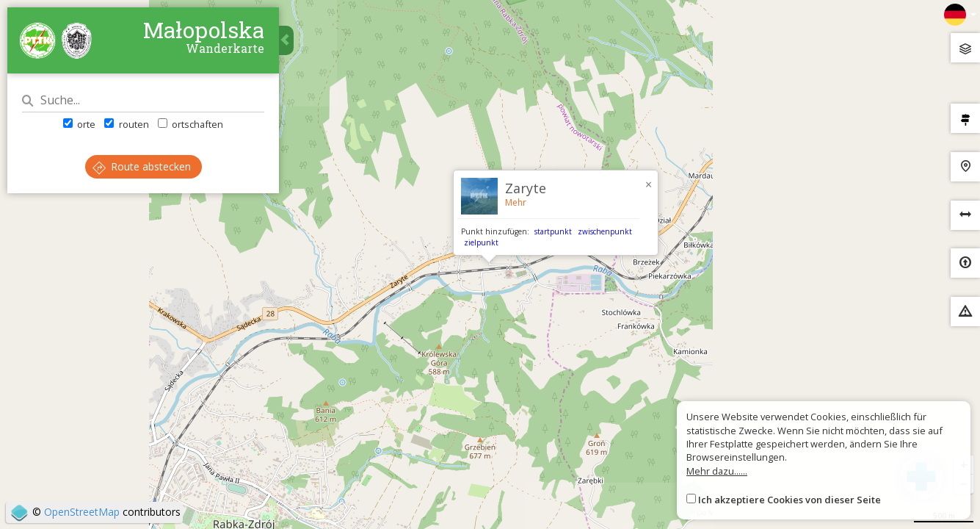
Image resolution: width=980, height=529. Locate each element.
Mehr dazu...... (717, 471)
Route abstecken (142, 166)
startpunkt (553, 231)
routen (126, 124)
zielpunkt (481, 242)
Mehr (516, 202)
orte (79, 124)
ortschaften (190, 124)
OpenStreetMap (82, 512)
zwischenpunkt (605, 231)
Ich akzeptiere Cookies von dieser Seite (790, 500)
